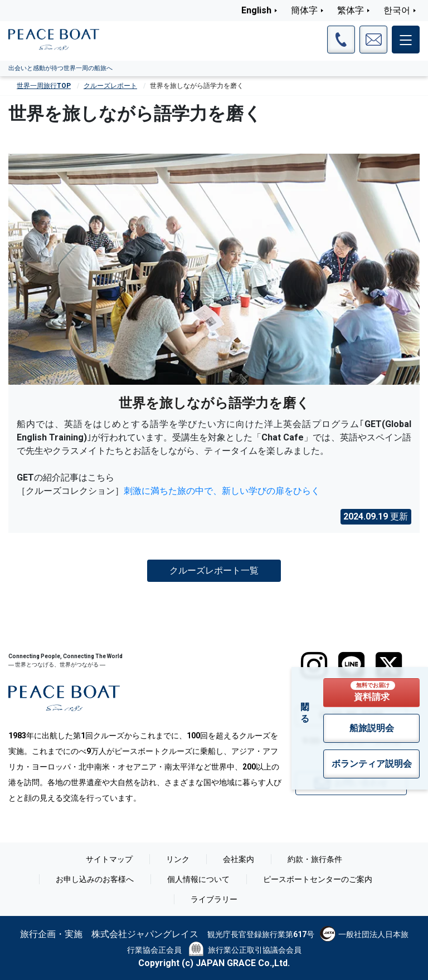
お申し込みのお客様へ (95, 879)
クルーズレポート (110, 86)
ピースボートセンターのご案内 (318, 879)
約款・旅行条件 (315, 859)
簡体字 (304, 10)
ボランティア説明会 (372, 764)
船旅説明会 (372, 728)
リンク (178, 859)
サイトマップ (109, 859)
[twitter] (389, 665)
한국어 (397, 10)
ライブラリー (214, 899)
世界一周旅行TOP (44, 86)
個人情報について (198, 879)
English (256, 10)
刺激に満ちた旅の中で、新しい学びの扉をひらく (222, 491)
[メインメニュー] (406, 40)
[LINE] (351, 665)
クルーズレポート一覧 (214, 570)
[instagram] (314, 665)
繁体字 (351, 10)
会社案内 (239, 859)
